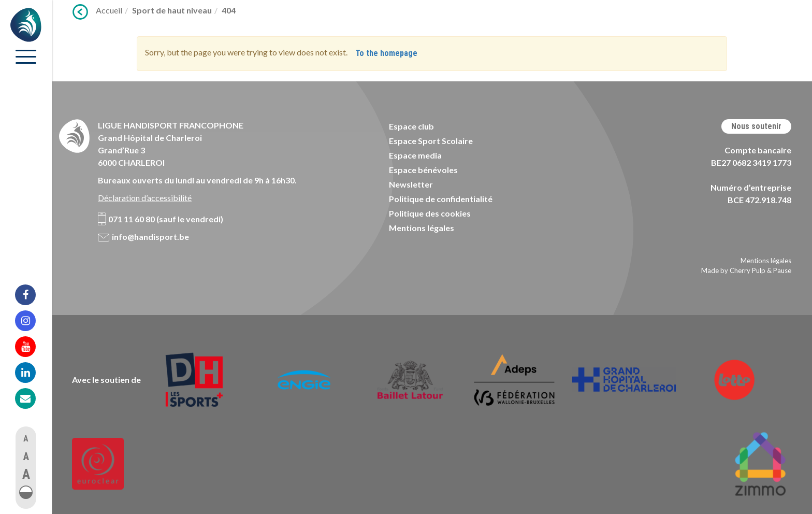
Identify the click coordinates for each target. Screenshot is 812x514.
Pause (782, 270)
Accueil (109, 10)
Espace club (411, 126)
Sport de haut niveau (172, 10)
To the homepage (386, 53)
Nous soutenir (756, 126)
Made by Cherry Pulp (733, 270)
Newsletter (411, 184)
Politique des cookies (430, 213)
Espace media (415, 155)
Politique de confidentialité (441, 199)
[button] (26, 492)
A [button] (26, 439)
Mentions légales (422, 228)
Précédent (80, 12)
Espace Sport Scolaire (431, 141)
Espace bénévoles (423, 170)
